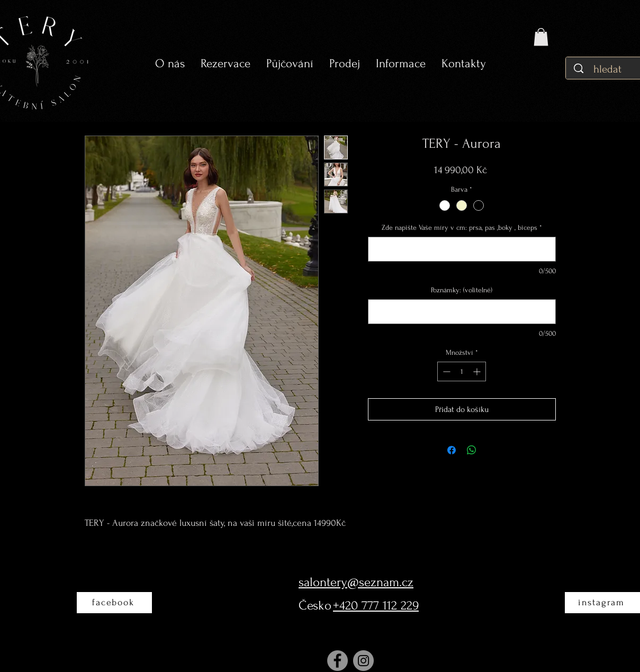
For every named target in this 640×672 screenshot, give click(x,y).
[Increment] (478, 371)
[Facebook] (337, 661)
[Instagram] (363, 661)
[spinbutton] (462, 371)
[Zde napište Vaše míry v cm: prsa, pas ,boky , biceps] (462, 249)
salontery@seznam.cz (356, 582)
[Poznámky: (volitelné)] (462, 312)
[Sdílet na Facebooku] (452, 450)
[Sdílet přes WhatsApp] (472, 450)
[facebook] (114, 603)
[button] (290, 64)
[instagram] (602, 603)
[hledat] (609, 69)
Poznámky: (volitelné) (462, 290)
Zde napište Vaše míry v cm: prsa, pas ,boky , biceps (462, 227)
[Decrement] (445, 371)
